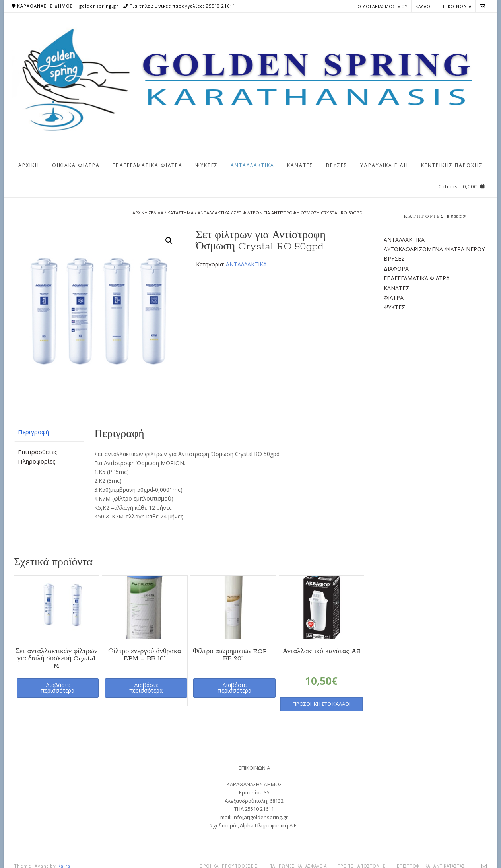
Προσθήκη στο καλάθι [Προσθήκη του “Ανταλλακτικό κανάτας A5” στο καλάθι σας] (321, 704)
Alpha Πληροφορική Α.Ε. (269, 825)
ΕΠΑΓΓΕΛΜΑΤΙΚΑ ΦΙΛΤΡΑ (148, 165)
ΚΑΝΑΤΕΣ (300, 165)
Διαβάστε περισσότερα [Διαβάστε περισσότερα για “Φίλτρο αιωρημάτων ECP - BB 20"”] (235, 688)
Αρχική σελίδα (148, 213)
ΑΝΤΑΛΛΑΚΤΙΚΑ (252, 165)
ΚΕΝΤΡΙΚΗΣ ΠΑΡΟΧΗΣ (452, 165)
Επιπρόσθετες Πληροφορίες (38, 456)
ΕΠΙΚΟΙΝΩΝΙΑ (456, 6)
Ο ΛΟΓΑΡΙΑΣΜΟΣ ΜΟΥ (383, 6)
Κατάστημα (181, 213)
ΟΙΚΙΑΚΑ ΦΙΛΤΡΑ (76, 165)
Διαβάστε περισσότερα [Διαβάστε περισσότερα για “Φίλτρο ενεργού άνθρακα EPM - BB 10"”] (146, 688)
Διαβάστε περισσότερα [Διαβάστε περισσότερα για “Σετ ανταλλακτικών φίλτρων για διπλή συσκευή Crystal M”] (58, 688)
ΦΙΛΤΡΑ (394, 298)
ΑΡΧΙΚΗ (29, 165)
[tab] (49, 432)
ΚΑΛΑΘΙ (424, 6)
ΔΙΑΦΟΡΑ (396, 269)
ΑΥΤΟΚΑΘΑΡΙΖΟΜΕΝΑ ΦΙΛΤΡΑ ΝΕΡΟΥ (434, 249)
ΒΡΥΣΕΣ (337, 165)
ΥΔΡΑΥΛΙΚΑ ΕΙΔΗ (384, 165)
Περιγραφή (33, 432)
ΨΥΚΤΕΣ (207, 165)
